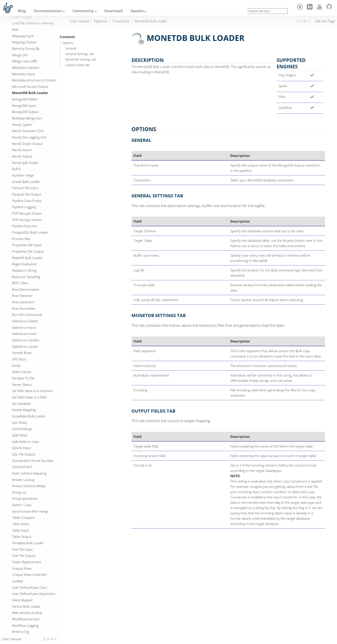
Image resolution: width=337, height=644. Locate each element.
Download (114, 11)
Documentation (48, 11)
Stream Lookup (23, 480)
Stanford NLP (22, 467)
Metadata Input (23, 74)
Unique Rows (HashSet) (29, 575)
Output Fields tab (77, 65)
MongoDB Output (25, 112)
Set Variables (21, 404)
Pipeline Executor (25, 226)
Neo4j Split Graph (25, 163)
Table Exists (20, 524)
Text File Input (22, 549)
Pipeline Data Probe (27, 201)
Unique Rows (22, 568)
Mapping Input (23, 36)
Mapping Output (24, 42)
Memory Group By (26, 48)
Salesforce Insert (24, 334)
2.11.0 (301, 21)
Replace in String (24, 270)
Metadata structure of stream (34, 80)
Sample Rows (22, 353)
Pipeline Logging (24, 207)
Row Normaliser (24, 308)
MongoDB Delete (25, 99)
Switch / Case (22, 505)
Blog (22, 11)
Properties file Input (27, 245)
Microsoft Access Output (30, 87)
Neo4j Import (22, 150)
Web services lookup (27, 613)
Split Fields (20, 435)
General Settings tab (79, 54)
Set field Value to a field (29, 397)
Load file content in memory (33, 23)
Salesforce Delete (25, 321)
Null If (16, 169)
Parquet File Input (25, 188)
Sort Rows (19, 423)
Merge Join (20, 55)
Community (83, 11)
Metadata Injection (26, 67)
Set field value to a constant (32, 391)
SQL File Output (24, 454)
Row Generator (23, 302)
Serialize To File (23, 378)
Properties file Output (28, 251)
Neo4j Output (22, 156)
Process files (21, 239)
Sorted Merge (22, 429)
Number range (23, 175)
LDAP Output (22, 17)
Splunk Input (21, 448)
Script (16, 365)
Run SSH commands (27, 315)
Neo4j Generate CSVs (28, 131)
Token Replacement (27, 562)
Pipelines (101, 21)
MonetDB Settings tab (81, 60)
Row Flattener (22, 296)
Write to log (20, 632)
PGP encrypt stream (27, 220)
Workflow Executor (26, 619)
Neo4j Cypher (22, 125)
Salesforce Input (24, 327)
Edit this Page (325, 21)
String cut (19, 492)
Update (17, 581)
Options (68, 43)
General (71, 48)
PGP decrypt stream (27, 213)
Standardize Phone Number (33, 461)
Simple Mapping (24, 410)
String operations (25, 498)
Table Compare (23, 517)
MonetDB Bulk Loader (30, 93)
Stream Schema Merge (29, 486)
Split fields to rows (25, 442)
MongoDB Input (24, 106)
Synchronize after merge (30, 511)
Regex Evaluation (24, 264)
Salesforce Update (26, 340)
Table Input (20, 530)
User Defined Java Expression (34, 594)
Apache (137, 11)
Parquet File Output (27, 194)
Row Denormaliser (26, 289)
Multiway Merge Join (27, 118)
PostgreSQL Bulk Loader (30, 232)
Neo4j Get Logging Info (29, 137)
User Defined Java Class (29, 587)
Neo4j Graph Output (27, 144)
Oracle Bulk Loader (26, 182)
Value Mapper (22, 600)
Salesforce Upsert (25, 346)
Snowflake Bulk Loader (29, 416)
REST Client (20, 283)
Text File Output (24, 556)
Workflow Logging (25, 625)
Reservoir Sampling (26, 277)
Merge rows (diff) (24, 61)
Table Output (22, 536)
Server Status (22, 384)
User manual (79, 21)
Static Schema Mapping (29, 473)
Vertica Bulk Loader (26, 606)
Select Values (22, 372)
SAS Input (19, 359)
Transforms (121, 21)
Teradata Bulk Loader (28, 543)
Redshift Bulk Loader (27, 258)
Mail (15, 29)
